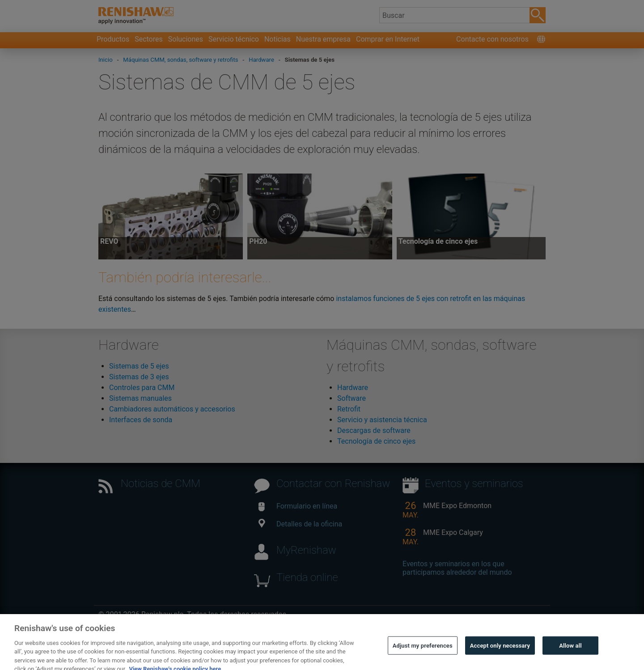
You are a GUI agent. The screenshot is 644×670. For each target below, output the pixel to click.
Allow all (570, 651)
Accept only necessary (500, 651)
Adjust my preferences (423, 651)
